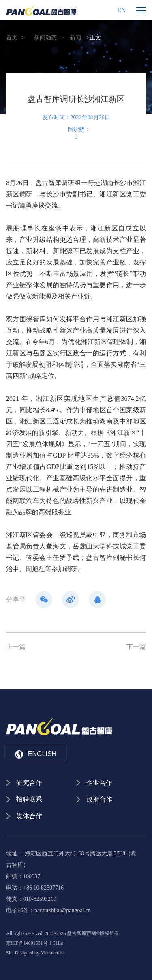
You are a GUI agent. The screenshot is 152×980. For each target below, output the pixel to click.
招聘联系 (29, 799)
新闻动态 (45, 38)
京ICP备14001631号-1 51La (34, 943)
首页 (12, 38)
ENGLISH (36, 754)
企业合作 (99, 783)
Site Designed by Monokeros (34, 953)
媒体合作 (29, 816)
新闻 (75, 38)
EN (121, 10)
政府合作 (99, 799)
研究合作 (29, 783)
